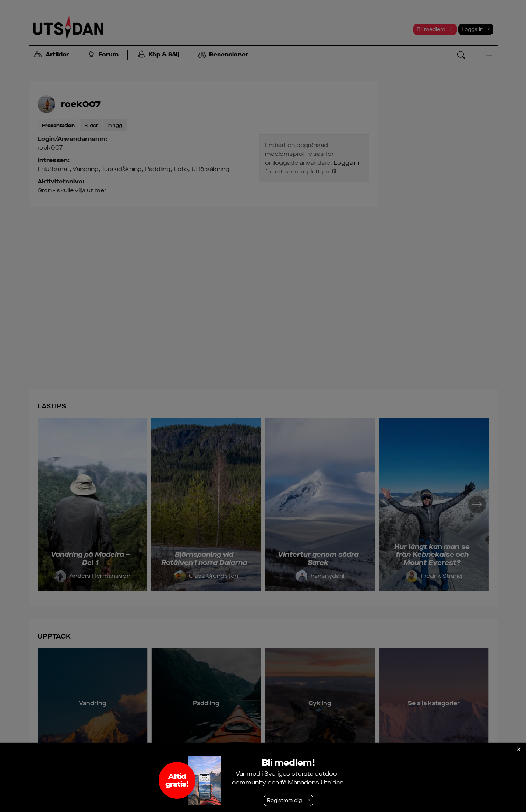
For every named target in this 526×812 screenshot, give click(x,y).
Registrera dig (284, 800)
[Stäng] (519, 749)
